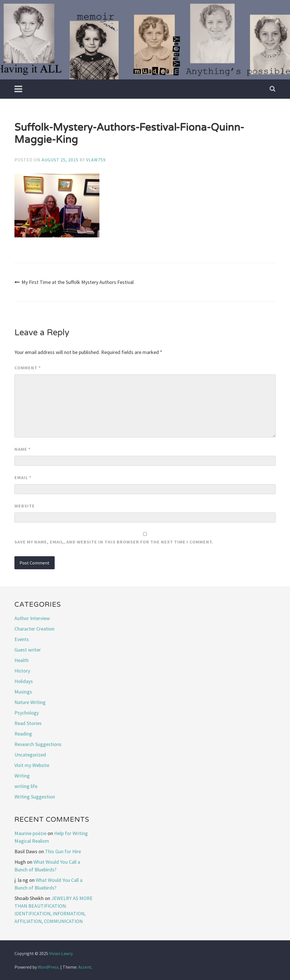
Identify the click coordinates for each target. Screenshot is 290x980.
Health (22, 660)
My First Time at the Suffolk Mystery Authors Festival (74, 282)
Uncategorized (30, 755)
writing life (26, 786)
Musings (23, 692)
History (22, 671)
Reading (23, 734)
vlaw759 (96, 160)
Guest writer (28, 650)
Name (23, 449)
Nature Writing (30, 702)
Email (23, 477)
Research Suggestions (38, 744)
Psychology (27, 713)
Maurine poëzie (30, 833)
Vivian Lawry (61, 953)
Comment (28, 368)
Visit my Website (32, 765)
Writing (22, 776)
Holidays (24, 681)
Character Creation (34, 629)
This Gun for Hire (63, 851)
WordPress (48, 967)
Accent (85, 967)
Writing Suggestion (35, 797)
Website (25, 506)
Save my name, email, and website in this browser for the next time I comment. (114, 542)
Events (22, 639)
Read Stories (28, 723)
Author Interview (32, 618)
